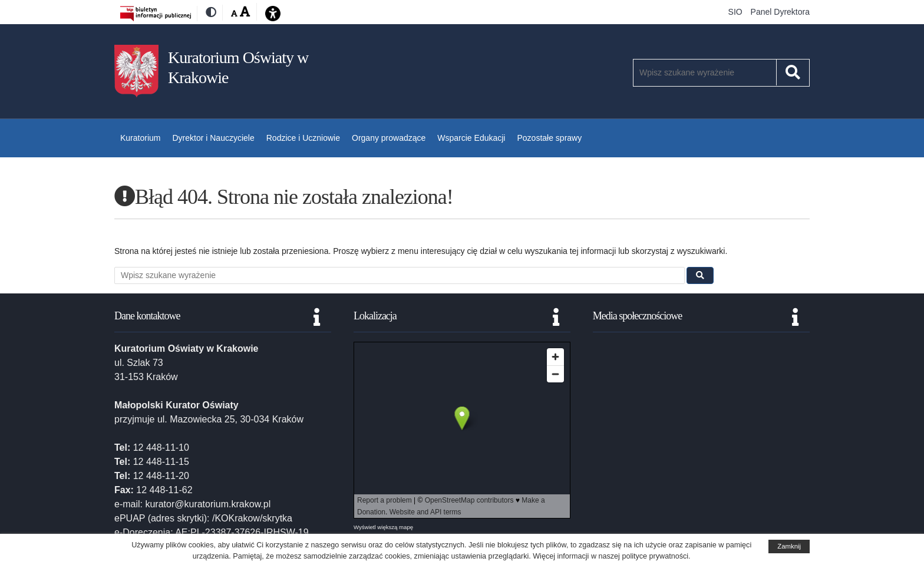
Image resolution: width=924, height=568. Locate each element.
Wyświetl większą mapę (383, 527)
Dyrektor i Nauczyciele (213, 138)
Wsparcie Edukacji (471, 138)
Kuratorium (140, 138)
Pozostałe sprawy (549, 138)
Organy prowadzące (389, 138)
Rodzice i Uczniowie (303, 138)
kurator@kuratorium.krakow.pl (208, 504)
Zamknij (789, 546)
